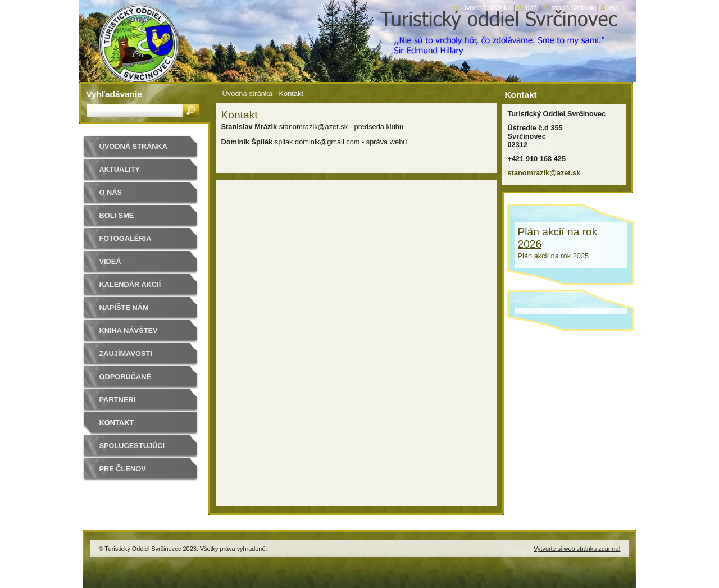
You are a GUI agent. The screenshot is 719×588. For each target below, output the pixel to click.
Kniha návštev (129, 331)
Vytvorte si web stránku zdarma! (577, 549)
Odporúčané (125, 377)
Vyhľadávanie (114, 94)
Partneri (117, 400)
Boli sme (117, 215)
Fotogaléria (126, 238)
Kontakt (117, 423)
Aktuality (120, 169)
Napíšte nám (124, 307)
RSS (614, 8)
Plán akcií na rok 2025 (554, 256)
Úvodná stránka (248, 94)
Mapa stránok (573, 8)
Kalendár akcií (130, 284)
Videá (110, 261)
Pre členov (123, 469)
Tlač (531, 8)
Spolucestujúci (132, 446)
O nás (111, 192)
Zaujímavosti (126, 354)
